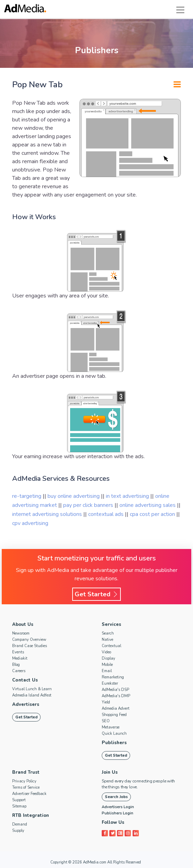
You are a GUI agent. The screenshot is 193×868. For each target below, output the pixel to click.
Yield (106, 702)
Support (19, 800)
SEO (106, 721)
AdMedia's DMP (116, 696)
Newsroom (21, 633)
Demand (20, 824)
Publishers (114, 743)
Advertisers (26, 704)
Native (107, 640)
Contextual (111, 646)
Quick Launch (114, 734)
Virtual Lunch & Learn (32, 689)
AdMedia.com (95, 862)
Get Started (96, 594)
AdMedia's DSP (115, 690)
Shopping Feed (114, 715)
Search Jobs (116, 797)
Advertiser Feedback (29, 794)
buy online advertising (74, 496)
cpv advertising (30, 523)
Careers (19, 671)
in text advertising (128, 496)
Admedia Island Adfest (32, 695)
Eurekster (110, 683)
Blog (16, 665)
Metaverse (111, 727)
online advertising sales (148, 505)
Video (106, 652)
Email (107, 671)
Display (108, 658)
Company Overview (29, 640)
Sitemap (19, 806)
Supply (18, 831)
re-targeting (27, 496)
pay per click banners (89, 505)
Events (18, 652)
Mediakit (20, 658)
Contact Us (25, 680)
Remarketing (113, 677)
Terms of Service (26, 787)
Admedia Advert (116, 708)
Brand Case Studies (30, 646)
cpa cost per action (153, 514)
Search (108, 633)
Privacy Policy (24, 781)
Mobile (107, 665)
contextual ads (107, 514)
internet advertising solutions (48, 514)
